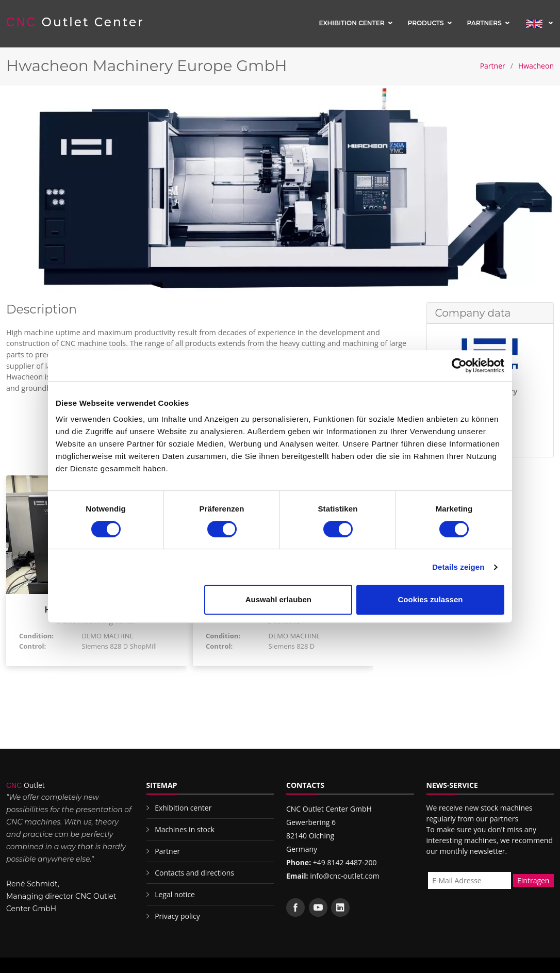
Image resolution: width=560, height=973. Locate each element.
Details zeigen (458, 567)
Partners (484, 23)
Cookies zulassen (431, 599)
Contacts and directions (194, 873)
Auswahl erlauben (278, 599)
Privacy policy (177, 916)
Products (426, 23)
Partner (493, 66)
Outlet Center (75, 22)
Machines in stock (185, 829)
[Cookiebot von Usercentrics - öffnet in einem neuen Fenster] (459, 366)
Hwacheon (536, 66)
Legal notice (175, 894)
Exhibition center (351, 23)
